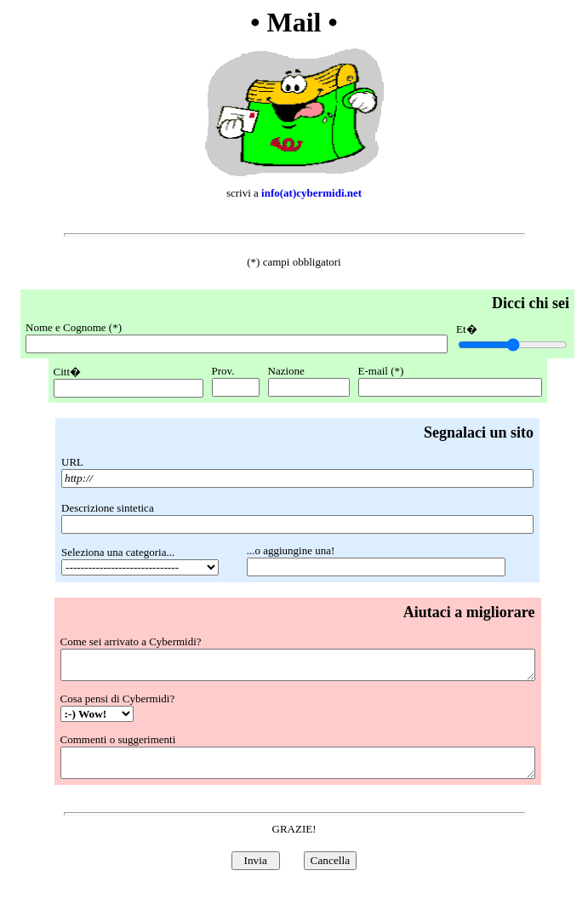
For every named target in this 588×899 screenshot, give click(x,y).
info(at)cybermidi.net (311, 193)
